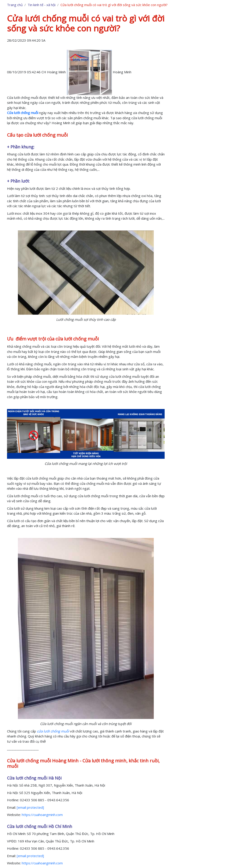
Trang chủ (15, 5)
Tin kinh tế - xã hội (42, 5)
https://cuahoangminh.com (42, 815)
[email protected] (30, 807)
